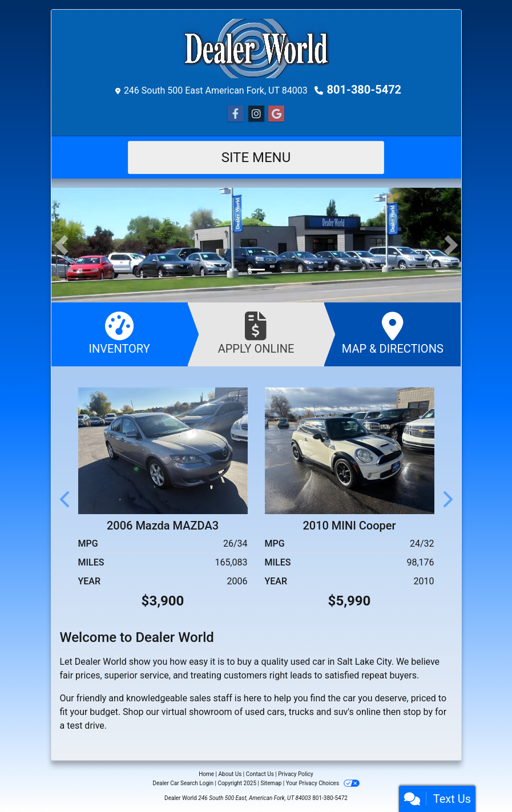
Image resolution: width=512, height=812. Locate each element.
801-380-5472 (364, 90)
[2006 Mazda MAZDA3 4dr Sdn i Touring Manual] (163, 450)
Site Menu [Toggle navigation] (256, 157)
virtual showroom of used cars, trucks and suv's (258, 712)
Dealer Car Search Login (183, 783)
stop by (418, 712)
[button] (61, 245)
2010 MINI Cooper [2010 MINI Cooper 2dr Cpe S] (349, 526)
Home (206, 774)
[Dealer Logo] (256, 49)
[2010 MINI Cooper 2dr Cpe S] (350, 450)
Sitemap (271, 783)
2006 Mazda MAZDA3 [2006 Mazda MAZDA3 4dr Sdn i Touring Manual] (163, 526)
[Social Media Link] (256, 114)
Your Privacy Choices (323, 783)
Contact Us (260, 774)
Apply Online (256, 334)
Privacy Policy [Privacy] (296, 774)
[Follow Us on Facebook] (236, 114)
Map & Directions (392, 334)
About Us (230, 774)
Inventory (120, 334)
